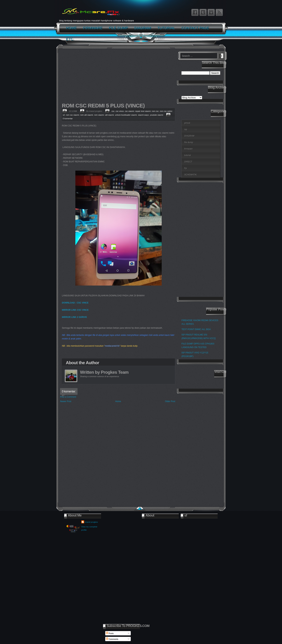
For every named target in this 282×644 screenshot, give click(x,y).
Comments (112, 639)
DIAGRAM (189, 136)
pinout (187, 123)
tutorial (188, 155)
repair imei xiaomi (143, 111)
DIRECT (188, 162)
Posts (110, 633)
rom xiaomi (99, 115)
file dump (189, 142)
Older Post (170, 401)
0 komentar (68, 119)
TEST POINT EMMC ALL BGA (196, 329)
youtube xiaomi (156, 115)
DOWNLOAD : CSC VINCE (75, 303)
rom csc (155, 111)
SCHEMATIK (191, 175)
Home (118, 401)
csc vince (120, 111)
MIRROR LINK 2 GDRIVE (74, 317)
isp (186, 129)
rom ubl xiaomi (87, 115)
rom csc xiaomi (73, 115)
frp (186, 168)
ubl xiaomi (110, 115)
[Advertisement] (118, 77)
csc (113, 111)
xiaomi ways (143, 115)
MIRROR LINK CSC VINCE (75, 310)
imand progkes (91, 522)
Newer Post (66, 401)
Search (221, 55)
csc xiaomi (129, 111)
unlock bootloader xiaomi (126, 115)
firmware (188, 149)
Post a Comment (68, 397)
